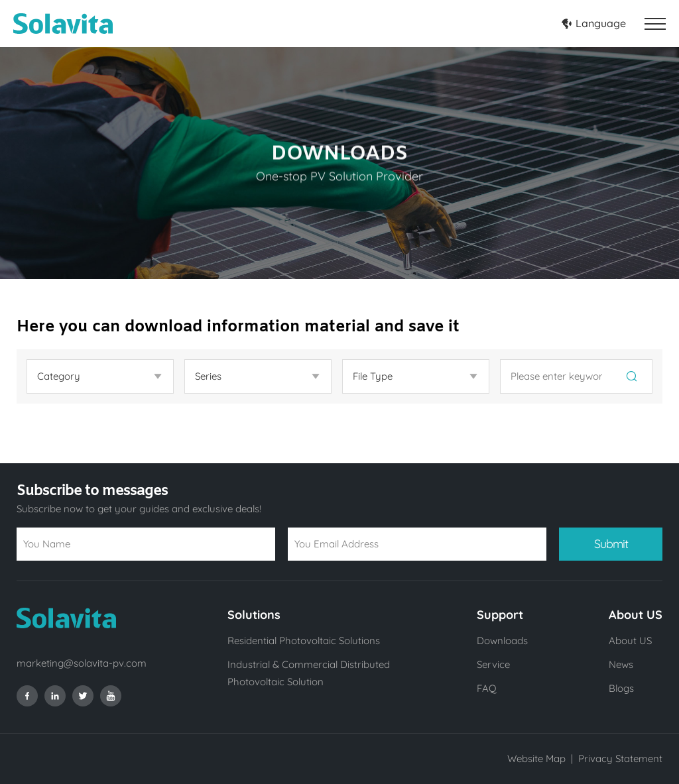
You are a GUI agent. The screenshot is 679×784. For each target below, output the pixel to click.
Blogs (621, 688)
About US (630, 641)
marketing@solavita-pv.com (82, 663)
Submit (611, 544)
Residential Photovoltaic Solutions (304, 641)
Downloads (502, 641)
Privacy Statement (620, 758)
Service (493, 664)
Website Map (536, 758)
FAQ (487, 688)
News (621, 664)
